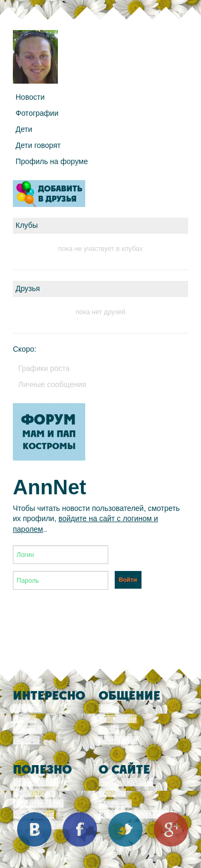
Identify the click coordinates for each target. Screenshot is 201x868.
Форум (109, 708)
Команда (112, 793)
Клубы (109, 730)
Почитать (27, 708)
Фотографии (37, 113)
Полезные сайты (38, 804)
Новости (30, 97)
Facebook (80, 829)
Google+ (171, 829)
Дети (24, 129)
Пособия (26, 740)
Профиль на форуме (52, 161)
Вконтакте (34, 829)
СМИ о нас (115, 804)
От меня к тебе (36, 782)
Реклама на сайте (126, 782)
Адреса (24, 719)
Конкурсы (28, 730)
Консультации (34, 793)
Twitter (125, 829)
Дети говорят (38, 145)
